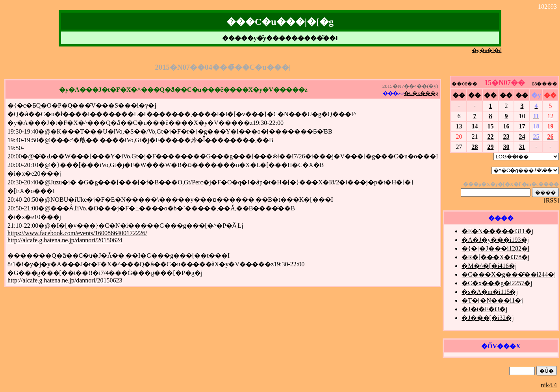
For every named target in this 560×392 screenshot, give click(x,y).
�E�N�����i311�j (497, 231)
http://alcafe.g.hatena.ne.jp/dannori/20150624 (65, 240)
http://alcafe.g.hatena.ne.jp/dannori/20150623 (65, 280)
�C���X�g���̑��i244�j (509, 274)
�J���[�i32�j (488, 318)
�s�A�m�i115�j (490, 292)
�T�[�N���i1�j (492, 300)
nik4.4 (549, 385)
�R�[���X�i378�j (495, 257)
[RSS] (551, 200)
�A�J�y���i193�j (495, 240)
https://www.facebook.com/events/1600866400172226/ (77, 233)
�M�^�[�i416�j (489, 266)
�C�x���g (421, 93)
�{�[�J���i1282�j (495, 248)
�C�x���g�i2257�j (497, 283)
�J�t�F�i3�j (484, 309)
